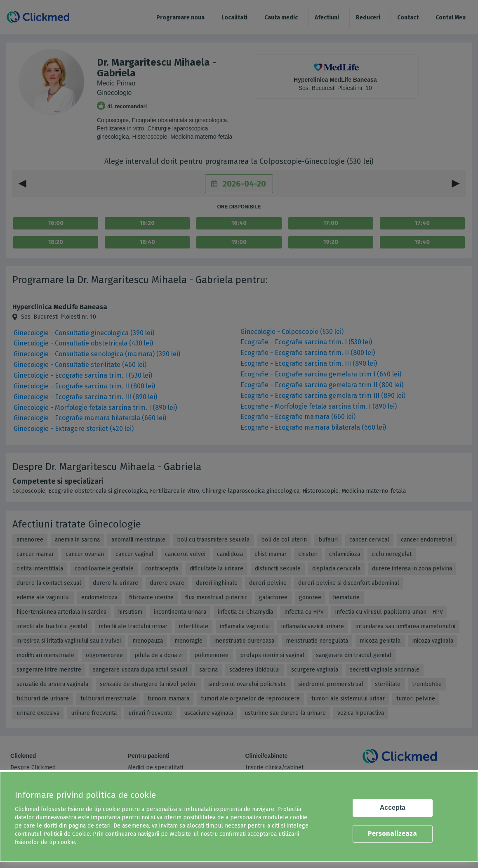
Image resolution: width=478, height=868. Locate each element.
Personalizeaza (392, 834)
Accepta (393, 808)
